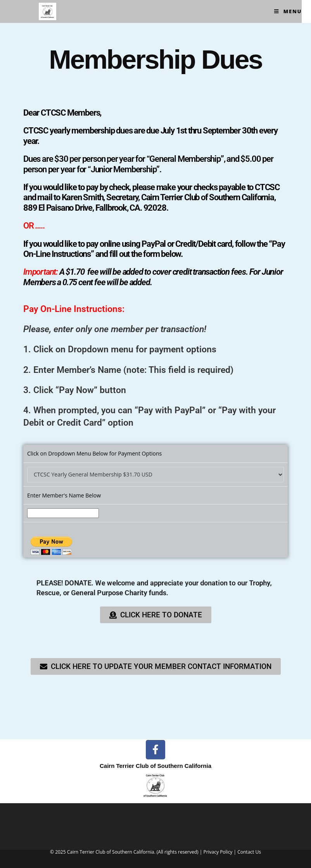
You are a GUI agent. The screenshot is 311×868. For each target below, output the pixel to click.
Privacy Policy (218, 852)
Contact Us (249, 852)
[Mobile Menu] (288, 11)
